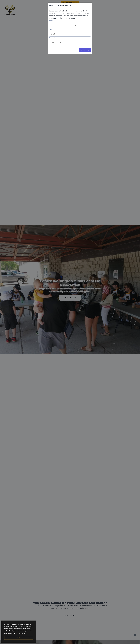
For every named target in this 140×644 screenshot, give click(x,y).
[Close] (90, 5)
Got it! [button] (19, 638)
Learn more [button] (22, 633)
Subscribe (85, 50)
